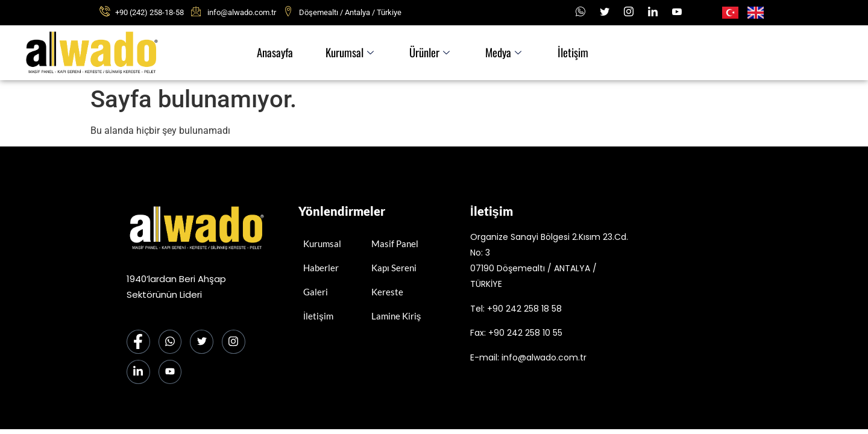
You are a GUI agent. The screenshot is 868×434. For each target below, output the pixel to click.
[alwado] (722, 291)
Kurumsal (343, 53)
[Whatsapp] (580, 12)
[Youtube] (677, 12)
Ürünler (427, 53)
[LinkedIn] (653, 12)
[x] (605, 12)
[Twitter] (204, 342)
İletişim (579, 53)
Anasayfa (265, 53)
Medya (505, 53)
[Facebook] (139, 342)
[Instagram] (629, 12)
